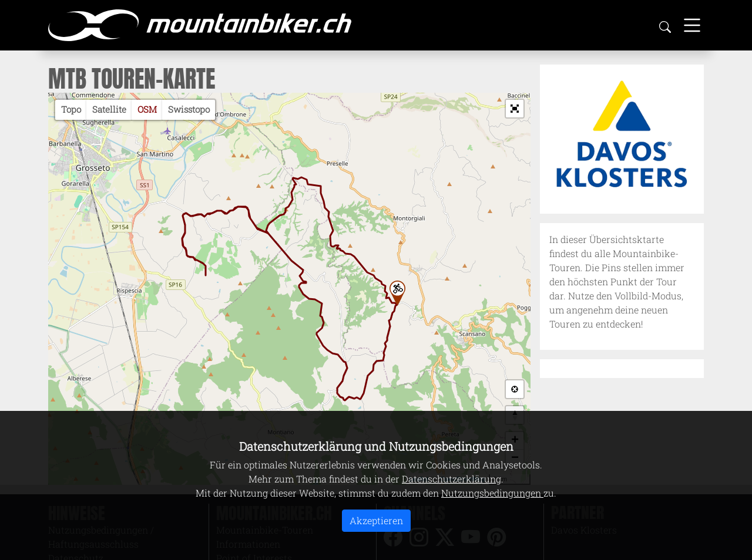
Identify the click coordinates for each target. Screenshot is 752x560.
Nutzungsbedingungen (492, 493)
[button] (515, 109)
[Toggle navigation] (692, 25)
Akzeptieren (376, 520)
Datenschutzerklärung (451, 479)
